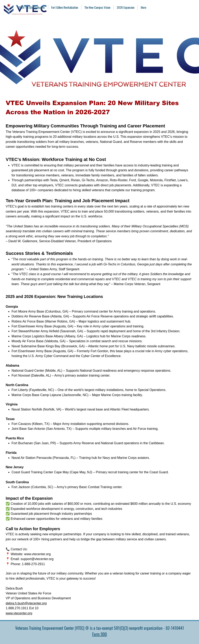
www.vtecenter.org (37, 554)
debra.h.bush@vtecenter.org (26, 603)
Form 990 (99, 634)
